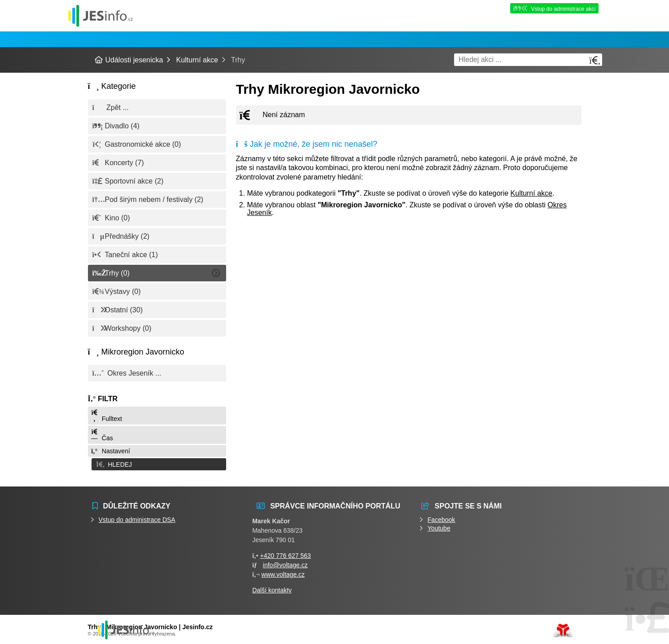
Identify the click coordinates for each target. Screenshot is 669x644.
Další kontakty (272, 589)
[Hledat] (595, 60)
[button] (157, 464)
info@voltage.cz (285, 564)
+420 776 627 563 (286, 554)
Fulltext (106, 416)
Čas (102, 435)
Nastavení (110, 451)
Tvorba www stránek (563, 629)
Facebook (441, 518)
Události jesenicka (101, 15)
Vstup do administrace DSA (137, 518)
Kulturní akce (197, 60)
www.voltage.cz (283, 573)
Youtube (439, 527)
